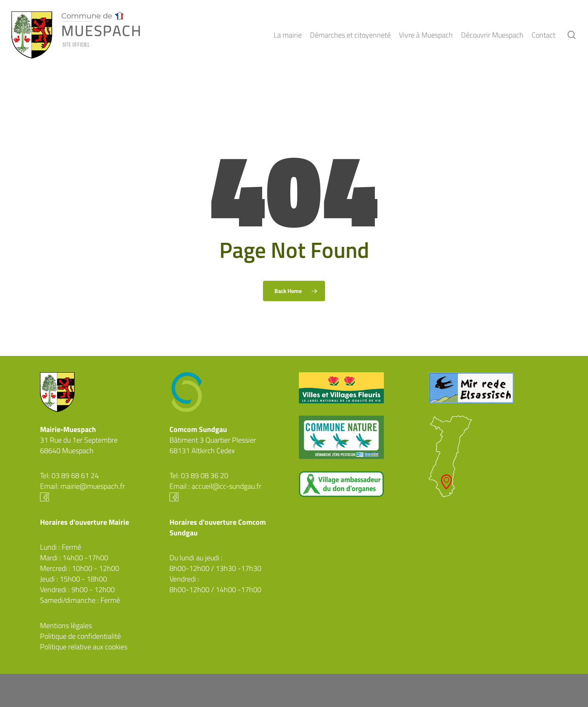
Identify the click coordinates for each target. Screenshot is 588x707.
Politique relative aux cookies (84, 647)
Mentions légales (66, 625)
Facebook (100, 497)
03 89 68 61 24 (75, 475)
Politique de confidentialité (80, 636)
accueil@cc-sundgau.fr (226, 486)
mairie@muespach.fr (93, 486)
